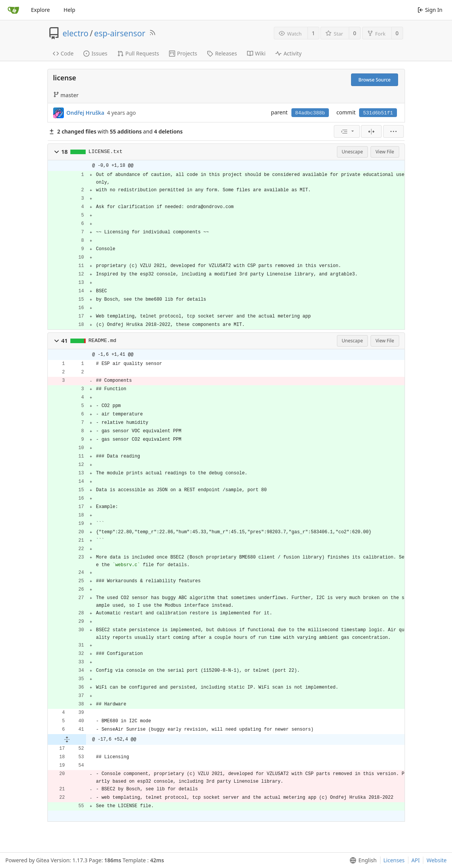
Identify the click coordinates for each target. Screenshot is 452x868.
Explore (40, 10)
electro (76, 33)
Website (437, 860)
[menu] (347, 131)
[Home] (13, 10)
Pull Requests (138, 53)
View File (385, 152)
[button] (57, 152)
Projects (183, 53)
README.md (102, 341)
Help (69, 10)
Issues (95, 53)
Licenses (394, 860)
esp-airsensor (120, 33)
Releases (222, 53)
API (416, 860)
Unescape (352, 152)
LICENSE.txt (105, 152)
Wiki (256, 53)
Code (63, 53)
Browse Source (374, 80)
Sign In (430, 10)
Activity (288, 53)
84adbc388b (310, 113)
